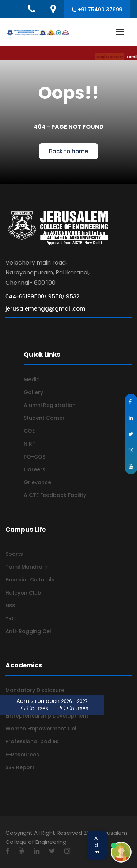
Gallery (33, 392)
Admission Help (97, 845)
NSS (10, 606)
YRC (11, 618)
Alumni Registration (50, 405)
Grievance (37, 482)
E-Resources (22, 755)
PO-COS (35, 457)
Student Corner (44, 418)
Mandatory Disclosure (35, 690)
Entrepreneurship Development (47, 716)
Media (32, 379)
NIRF (29, 444)
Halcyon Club (23, 593)
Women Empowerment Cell (42, 729)
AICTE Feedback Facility (55, 495)
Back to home (68, 151)
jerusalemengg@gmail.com (45, 309)
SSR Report (20, 767)
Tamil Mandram (26, 567)
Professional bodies (32, 741)
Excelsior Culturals (30, 580)
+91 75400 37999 (100, 10)
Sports (14, 554)
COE (29, 431)
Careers (35, 469)
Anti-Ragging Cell (29, 631)
